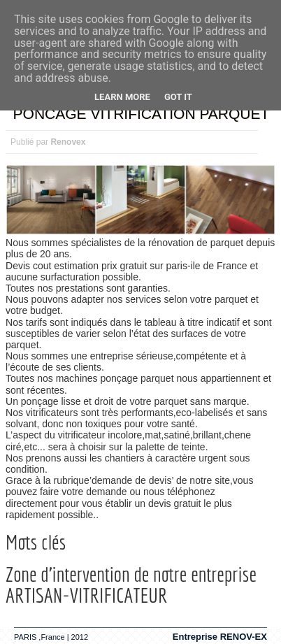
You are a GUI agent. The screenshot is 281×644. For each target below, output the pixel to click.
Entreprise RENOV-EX (220, 637)
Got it (178, 97)
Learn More (122, 97)
